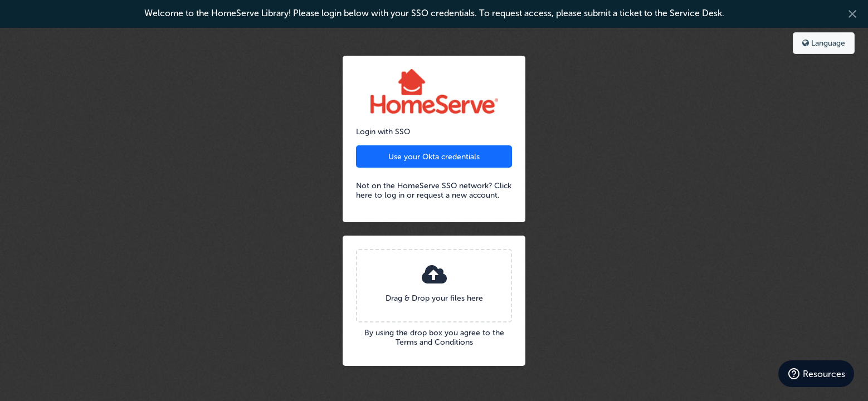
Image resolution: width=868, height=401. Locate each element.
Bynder (41, 42)
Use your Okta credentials (434, 157)
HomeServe (434, 91)
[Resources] (816, 374)
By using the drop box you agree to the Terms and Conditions (434, 338)
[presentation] (434, 286)
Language (824, 43)
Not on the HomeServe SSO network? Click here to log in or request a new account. (434, 190)
